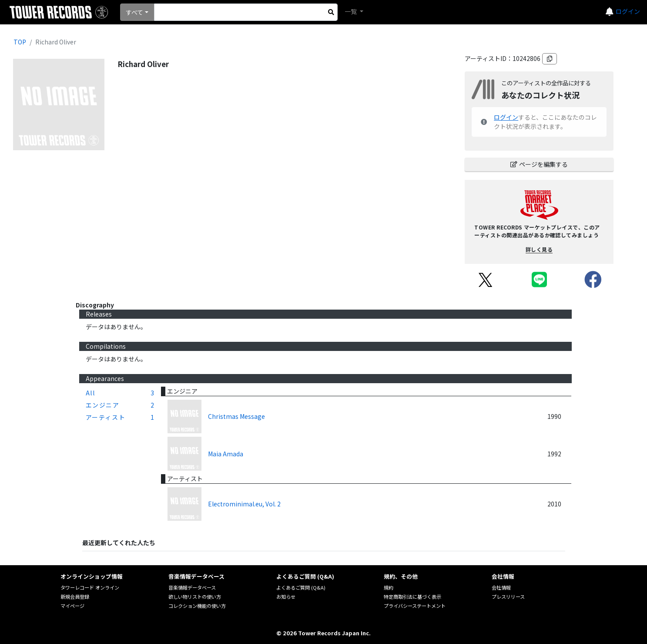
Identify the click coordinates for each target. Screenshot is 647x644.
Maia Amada (226, 454)
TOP (20, 42)
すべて (134, 12)
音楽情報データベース (192, 587)
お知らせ (286, 597)
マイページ (72, 606)
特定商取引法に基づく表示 (412, 597)
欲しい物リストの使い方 (195, 597)
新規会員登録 (75, 597)
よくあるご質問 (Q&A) (301, 587)
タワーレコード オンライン (90, 587)
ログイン (628, 11)
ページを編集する (539, 164)
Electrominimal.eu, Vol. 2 (244, 504)
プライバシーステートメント (415, 606)
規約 (389, 587)
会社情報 (501, 587)
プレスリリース (508, 597)
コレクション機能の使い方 (197, 606)
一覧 (351, 11)
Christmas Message (236, 416)
